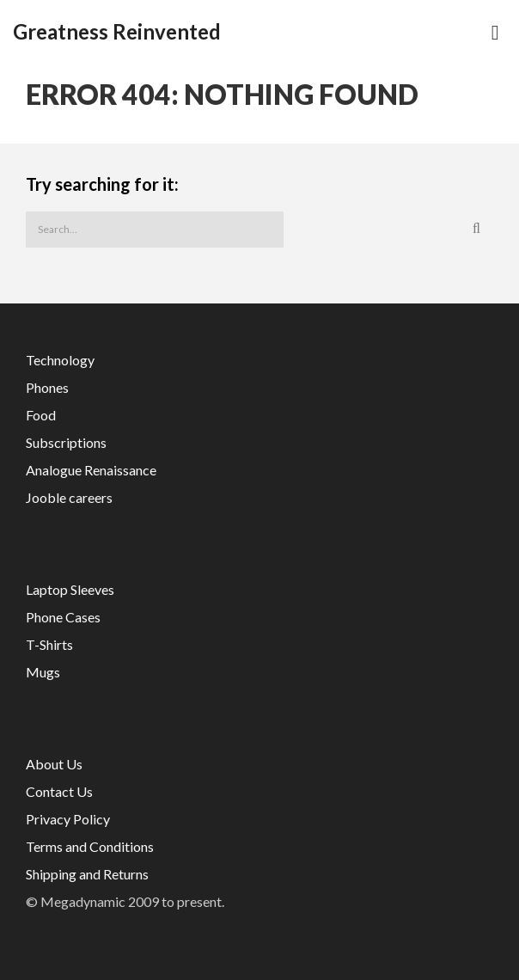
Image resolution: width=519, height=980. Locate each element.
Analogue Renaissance (91, 470)
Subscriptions (66, 442)
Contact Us (59, 791)
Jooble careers (69, 497)
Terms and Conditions (90, 846)
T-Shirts (49, 644)
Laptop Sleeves (70, 589)
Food (41, 415)
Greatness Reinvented (117, 32)
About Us (54, 764)
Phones (47, 387)
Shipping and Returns (87, 874)
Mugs (43, 672)
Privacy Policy (68, 819)
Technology (60, 360)
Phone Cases (63, 617)
